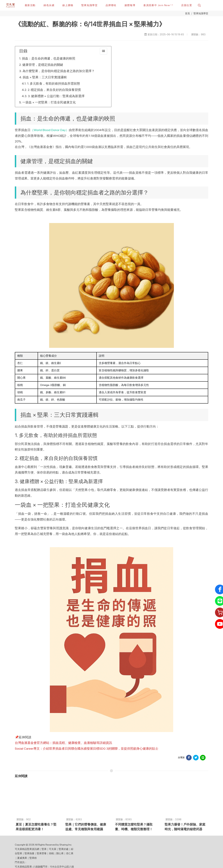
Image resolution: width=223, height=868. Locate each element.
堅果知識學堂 (201, 13)
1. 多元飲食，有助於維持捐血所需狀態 (54, 84)
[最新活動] (30, 5)
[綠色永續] (49, 5)
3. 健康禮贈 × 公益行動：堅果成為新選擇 (56, 96)
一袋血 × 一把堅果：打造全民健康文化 (49, 102)
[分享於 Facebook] (189, 758)
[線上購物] (68, 5)
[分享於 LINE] (203, 758)
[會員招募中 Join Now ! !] (158, 5)
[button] (199, 5)
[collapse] (103, 51)
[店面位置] (187, 5)
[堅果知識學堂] (90, 5)
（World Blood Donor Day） (50, 130)
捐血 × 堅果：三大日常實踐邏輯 (45, 77)
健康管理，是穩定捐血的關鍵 (43, 65)
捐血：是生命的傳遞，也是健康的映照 (49, 59)
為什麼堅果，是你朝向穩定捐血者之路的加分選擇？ (59, 71)
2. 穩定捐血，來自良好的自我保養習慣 (54, 90)
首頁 (187, 13)
